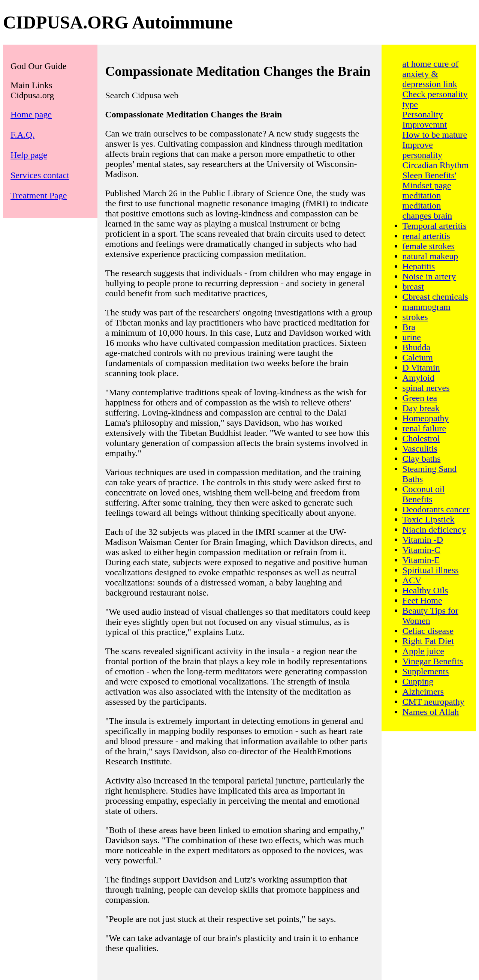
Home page (31, 114)
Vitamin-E (421, 560)
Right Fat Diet (428, 641)
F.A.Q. (22, 135)
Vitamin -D (423, 540)
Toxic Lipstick (429, 519)
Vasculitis (420, 449)
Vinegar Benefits (433, 661)
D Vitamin (421, 368)
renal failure (424, 428)
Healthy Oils (425, 590)
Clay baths (422, 459)
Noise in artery (429, 276)
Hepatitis (419, 266)
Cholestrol (421, 438)
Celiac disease (428, 631)
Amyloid (418, 378)
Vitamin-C (421, 550)
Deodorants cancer (436, 509)
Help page (29, 155)
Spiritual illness (431, 570)
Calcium (418, 357)
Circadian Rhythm (436, 165)
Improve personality (423, 150)
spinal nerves (426, 388)
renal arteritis (426, 236)
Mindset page (427, 185)
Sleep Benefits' (430, 175)
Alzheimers (423, 692)
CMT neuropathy (434, 702)
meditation (422, 195)
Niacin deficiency (434, 530)
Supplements (426, 671)
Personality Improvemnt (425, 119)
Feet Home (422, 600)
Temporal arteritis (435, 226)
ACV (412, 580)
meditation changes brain (427, 211)
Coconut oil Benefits (424, 494)
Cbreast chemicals (435, 297)
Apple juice (423, 651)
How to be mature (435, 135)
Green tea (420, 398)
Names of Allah (431, 712)
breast (413, 287)
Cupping (418, 681)
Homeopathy (426, 418)
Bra (409, 327)
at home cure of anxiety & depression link (431, 74)
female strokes (429, 246)
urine (412, 337)
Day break (421, 408)
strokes (415, 317)
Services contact (40, 175)
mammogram (427, 307)
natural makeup (430, 256)
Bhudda (417, 347)
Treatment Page (39, 195)
